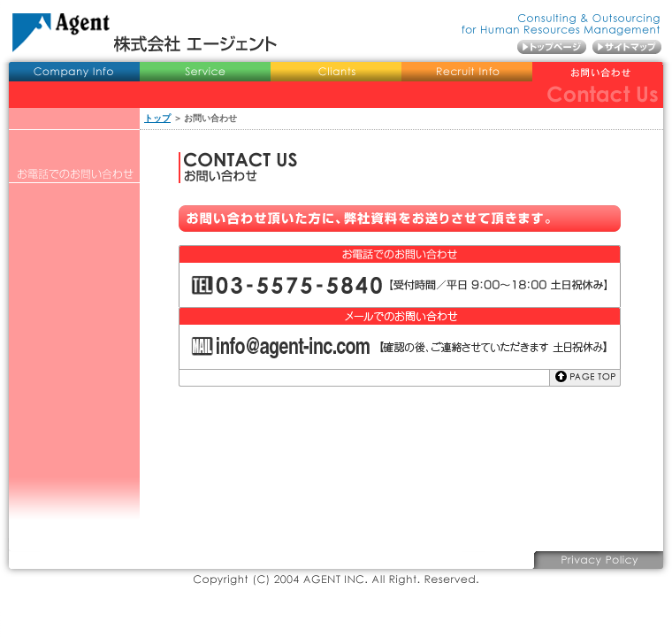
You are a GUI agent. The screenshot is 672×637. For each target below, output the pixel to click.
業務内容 (205, 73)
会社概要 (74, 73)
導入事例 (336, 73)
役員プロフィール (74, 157)
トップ (157, 118)
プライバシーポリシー (598, 560)
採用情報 (467, 73)
